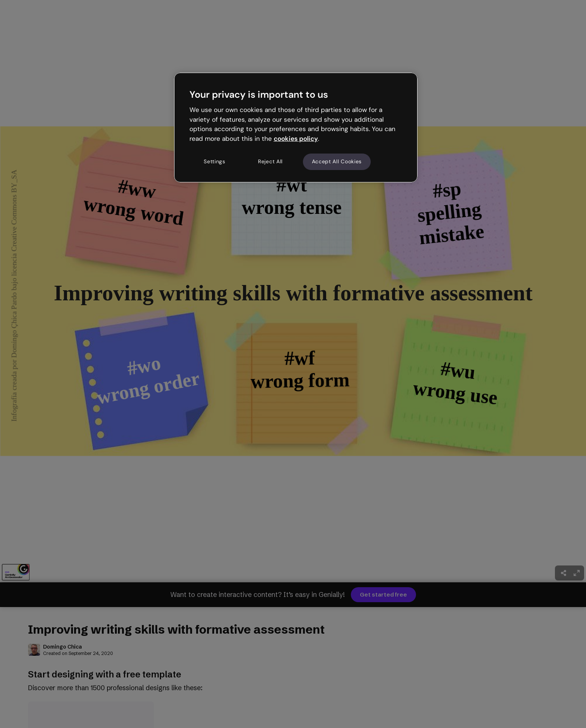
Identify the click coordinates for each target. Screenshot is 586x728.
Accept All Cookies (337, 161)
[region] (296, 127)
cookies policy (296, 139)
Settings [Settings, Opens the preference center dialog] (215, 161)
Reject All (270, 161)
